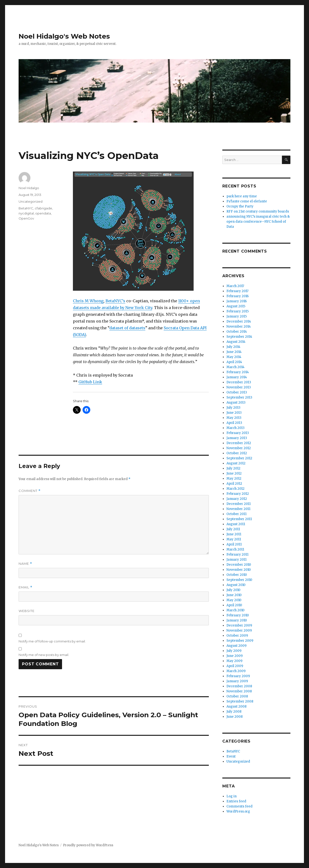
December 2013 (239, 382)
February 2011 (237, 555)
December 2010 (239, 565)
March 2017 (235, 286)
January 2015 (237, 316)
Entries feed (236, 801)
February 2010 (238, 615)
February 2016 (238, 296)
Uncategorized (31, 201)
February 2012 (238, 494)
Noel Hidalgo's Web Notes (64, 36)
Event (231, 756)
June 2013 (234, 413)
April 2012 (234, 484)
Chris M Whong (88, 301)
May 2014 (234, 357)
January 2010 (237, 620)
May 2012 (234, 479)
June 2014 (234, 352)
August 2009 (236, 646)
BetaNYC (26, 208)
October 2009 (237, 636)
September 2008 (240, 701)
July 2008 (234, 712)
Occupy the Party (240, 206)
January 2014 (237, 377)
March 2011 (235, 549)
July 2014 (233, 347)
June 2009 (235, 656)
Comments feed (239, 806)
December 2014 (239, 321)
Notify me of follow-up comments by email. (52, 641)
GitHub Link (90, 382)
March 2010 (235, 610)
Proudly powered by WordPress (88, 845)
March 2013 (235, 428)
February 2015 (238, 311)
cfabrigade (43, 208)
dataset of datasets (127, 328)
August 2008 (236, 706)
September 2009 (240, 641)
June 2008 (235, 717)
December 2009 (239, 625)
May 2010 (234, 600)
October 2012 (237, 453)
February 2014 (238, 372)
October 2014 (237, 332)
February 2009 (238, 676)
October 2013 (237, 392)
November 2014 (239, 327)
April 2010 (234, 605)
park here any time (242, 196)
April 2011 (234, 544)
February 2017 (237, 291)
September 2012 (239, 458)
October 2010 (237, 575)
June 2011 (234, 534)
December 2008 (239, 686)
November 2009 (239, 630)
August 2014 (236, 342)
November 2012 (239, 448)
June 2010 (234, 595)
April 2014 (234, 362)
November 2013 (239, 387)
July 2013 (233, 408)
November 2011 (238, 509)
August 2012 (236, 463)
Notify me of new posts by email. (44, 655)
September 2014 (239, 337)
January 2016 (237, 301)
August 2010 (236, 585)
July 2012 (233, 468)
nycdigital (26, 213)
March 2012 (235, 489)
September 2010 (239, 580)
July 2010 (233, 590)
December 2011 (239, 504)
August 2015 (236, 306)
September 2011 (239, 519)
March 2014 (235, 367)
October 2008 (237, 696)
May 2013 (234, 418)
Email (25, 587)
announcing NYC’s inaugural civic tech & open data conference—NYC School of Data (258, 222)
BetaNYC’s (115, 301)
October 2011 (236, 514)
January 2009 (237, 681)
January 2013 (237, 438)
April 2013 (234, 423)
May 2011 (234, 539)
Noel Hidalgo (29, 188)
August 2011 (236, 524)
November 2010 (239, 570)
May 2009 (234, 661)
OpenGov (26, 218)
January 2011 (236, 560)
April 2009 (235, 666)
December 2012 (239, 443)
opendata (43, 213)
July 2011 (233, 529)
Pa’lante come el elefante (247, 201)
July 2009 (234, 651)
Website (27, 611)
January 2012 (237, 499)
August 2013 (236, 403)
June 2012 (234, 473)
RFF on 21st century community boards (258, 211)
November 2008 (239, 691)
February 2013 (238, 433)
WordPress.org (238, 811)
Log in (232, 796)
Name (25, 564)
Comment (30, 491)
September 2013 (239, 397)
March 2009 (236, 671)
